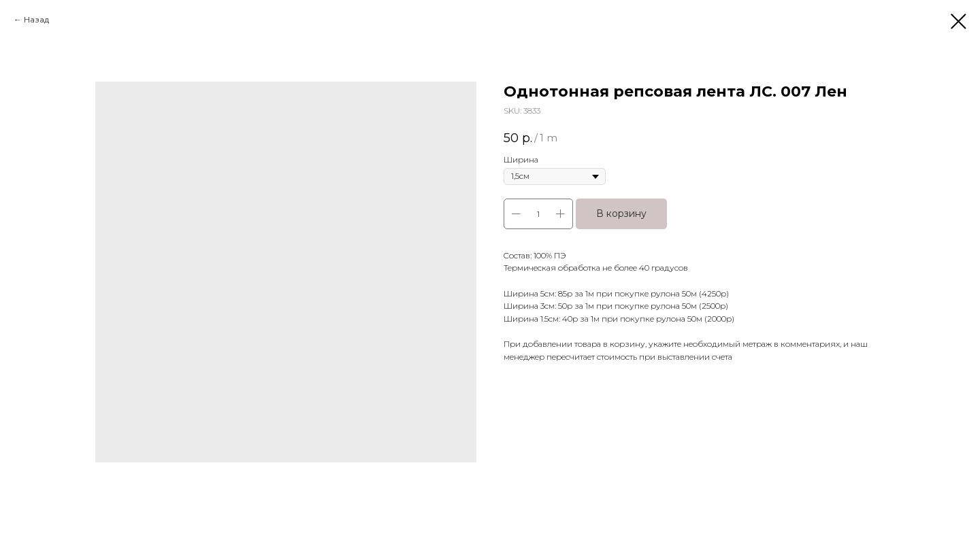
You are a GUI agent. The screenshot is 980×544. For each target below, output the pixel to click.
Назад (36, 19)
